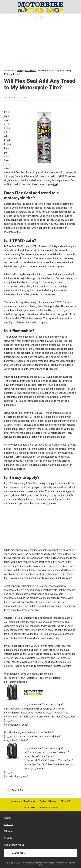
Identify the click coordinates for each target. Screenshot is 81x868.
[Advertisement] (40, 42)
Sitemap (9, 831)
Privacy (8, 838)
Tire (6, 302)
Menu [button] (43, 18)
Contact (8, 824)
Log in (40, 865)
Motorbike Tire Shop (41, 7)
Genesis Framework (56, 863)
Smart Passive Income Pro (33, 863)
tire (55, 184)
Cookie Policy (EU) (14, 845)
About (7, 818)
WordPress (71, 863)
